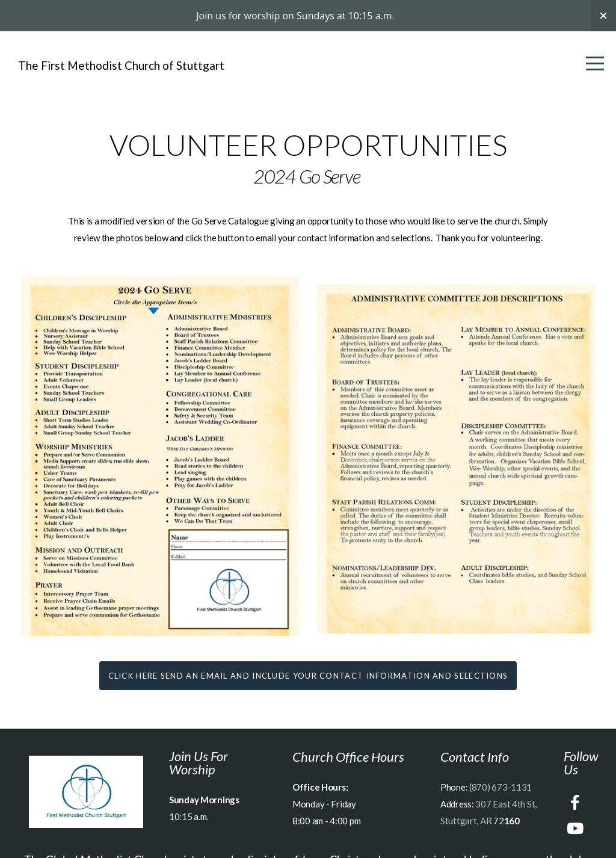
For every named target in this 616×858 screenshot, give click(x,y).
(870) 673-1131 (500, 787)
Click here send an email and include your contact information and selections (308, 676)
